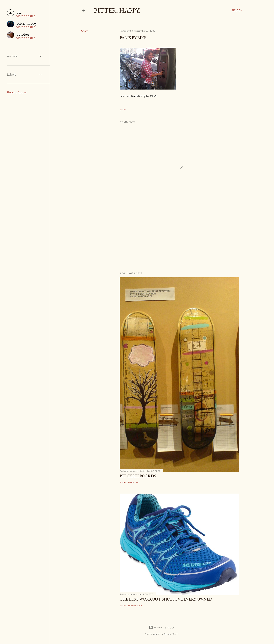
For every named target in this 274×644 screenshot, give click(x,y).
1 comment (134, 482)
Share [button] (85, 31)
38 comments (135, 606)
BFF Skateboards (138, 476)
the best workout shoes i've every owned (166, 599)
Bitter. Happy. (117, 10)
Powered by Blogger (162, 627)
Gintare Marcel (171, 634)
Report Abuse (17, 92)
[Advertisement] (179, 239)
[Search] (237, 10)
